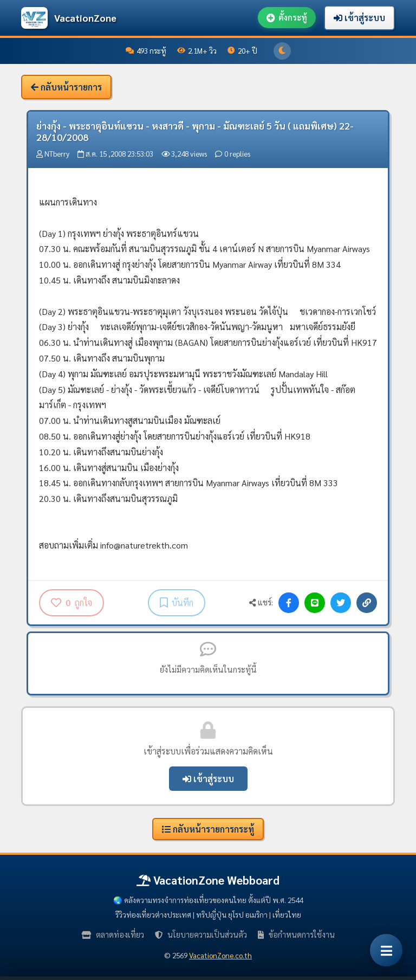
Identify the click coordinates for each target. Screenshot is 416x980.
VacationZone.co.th (220, 955)
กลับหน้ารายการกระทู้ (208, 829)
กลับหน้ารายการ (66, 87)
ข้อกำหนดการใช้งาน (296, 934)
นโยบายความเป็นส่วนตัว (201, 934)
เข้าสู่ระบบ (359, 18)
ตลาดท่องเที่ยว (113, 934)
